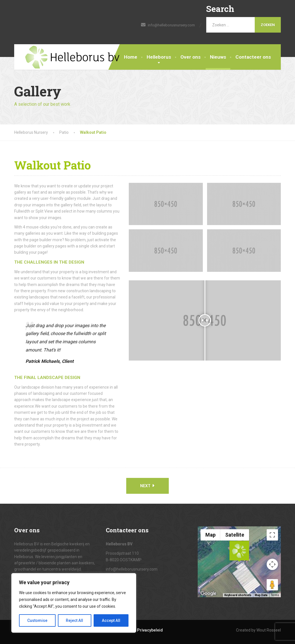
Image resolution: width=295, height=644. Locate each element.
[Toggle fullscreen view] (272, 535)
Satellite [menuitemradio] (235, 535)
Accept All (111, 620)
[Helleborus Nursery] (67, 57)
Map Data (261, 595)
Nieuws (218, 57)
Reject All (75, 620)
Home (131, 57)
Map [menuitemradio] (210, 535)
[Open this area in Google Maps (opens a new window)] (208, 594)
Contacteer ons (253, 57)
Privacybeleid (150, 630)
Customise (37, 620)
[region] (74, 603)
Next (147, 486)
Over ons (190, 57)
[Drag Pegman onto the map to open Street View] (272, 585)
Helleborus (159, 57)
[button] (239, 551)
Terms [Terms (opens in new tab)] (275, 595)
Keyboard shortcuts (238, 595)
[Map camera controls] (272, 564)
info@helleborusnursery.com (132, 569)
